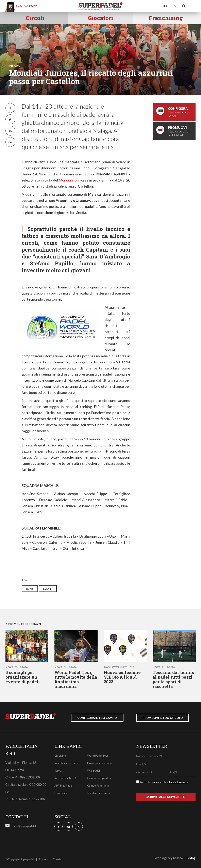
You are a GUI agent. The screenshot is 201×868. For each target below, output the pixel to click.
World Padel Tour (98, 755)
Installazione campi (98, 792)
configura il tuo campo (97, 717)
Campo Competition (99, 777)
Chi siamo (60, 755)
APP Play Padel (63, 785)
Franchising (61, 792)
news (14, 66)
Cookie (57, 858)
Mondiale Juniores (73, 180)
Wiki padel (94, 770)
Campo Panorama (98, 785)
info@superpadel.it (25, 825)
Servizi (58, 770)
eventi (48, 589)
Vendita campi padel (66, 762)
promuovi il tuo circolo (163, 717)
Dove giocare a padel (100, 762)
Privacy (43, 858)
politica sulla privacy (177, 781)
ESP (175, 6)
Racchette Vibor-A (65, 777)
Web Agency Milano (169, 857)
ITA (165, 6)
